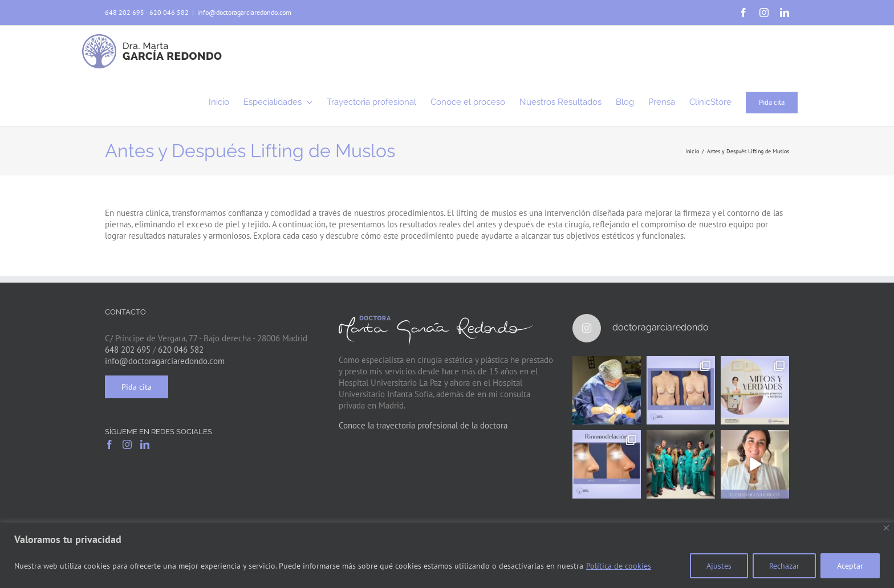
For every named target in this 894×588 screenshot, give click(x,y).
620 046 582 (169, 12)
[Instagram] (127, 444)
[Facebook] (109, 444)
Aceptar (850, 566)
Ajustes (719, 566)
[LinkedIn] (145, 444)
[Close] (886, 528)
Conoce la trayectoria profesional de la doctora (423, 425)
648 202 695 (125, 12)
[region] (447, 555)
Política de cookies (619, 566)
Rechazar (784, 566)
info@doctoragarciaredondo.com (244, 12)
